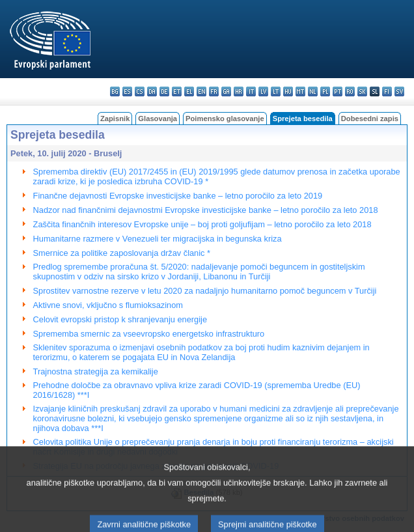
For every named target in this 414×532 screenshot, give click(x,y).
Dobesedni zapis (370, 119)
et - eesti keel (177, 91)
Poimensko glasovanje (225, 119)
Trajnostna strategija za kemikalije (96, 371)
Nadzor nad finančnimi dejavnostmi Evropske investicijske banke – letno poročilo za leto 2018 (206, 210)
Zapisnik (115, 119)
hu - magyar (288, 91)
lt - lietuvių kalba (276, 91)
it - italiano (251, 91)
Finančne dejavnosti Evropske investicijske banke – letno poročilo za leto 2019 (178, 196)
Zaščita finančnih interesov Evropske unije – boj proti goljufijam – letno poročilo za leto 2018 (202, 224)
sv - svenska (399, 91)
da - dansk (152, 91)
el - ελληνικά (189, 91)
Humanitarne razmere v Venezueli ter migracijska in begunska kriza (158, 239)
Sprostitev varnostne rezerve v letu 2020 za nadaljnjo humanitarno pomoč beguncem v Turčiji (205, 291)
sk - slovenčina (362, 91)
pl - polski (325, 91)
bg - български (115, 91)
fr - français (214, 91)
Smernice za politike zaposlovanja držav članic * (122, 253)
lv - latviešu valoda (263, 91)
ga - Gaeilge (226, 91)
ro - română (350, 91)
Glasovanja (158, 119)
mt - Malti (300, 91)
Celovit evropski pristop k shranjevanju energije (120, 319)
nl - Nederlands (313, 91)
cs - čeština (140, 91)
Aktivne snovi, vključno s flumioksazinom (108, 305)
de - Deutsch (164, 91)
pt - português (338, 91)
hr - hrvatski (239, 91)
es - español (127, 91)
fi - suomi (387, 91)
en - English (201, 91)
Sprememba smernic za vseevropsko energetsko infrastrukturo (149, 334)
